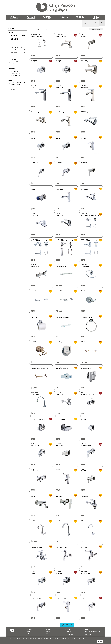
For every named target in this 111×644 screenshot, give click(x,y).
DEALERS (34, 23)
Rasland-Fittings (16, 76)
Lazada (67, 636)
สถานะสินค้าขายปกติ (16, 83)
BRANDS (48, 630)
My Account (101, 23)
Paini (47, 635)
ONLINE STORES (69, 634)
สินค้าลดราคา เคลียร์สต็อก (17, 85)
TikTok (86, 636)
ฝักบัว (28, 633)
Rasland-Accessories (17, 73)
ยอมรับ (100, 641)
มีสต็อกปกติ (13, 89)
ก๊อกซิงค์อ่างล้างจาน (16, 51)
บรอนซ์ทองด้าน (15, 64)
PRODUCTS (12, 23)
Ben (15, 39)
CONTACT (87, 630)
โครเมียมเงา (14, 62)
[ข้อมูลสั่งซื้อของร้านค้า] (96, 29)
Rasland (17, 35)
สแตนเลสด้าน (14, 60)
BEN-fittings (15, 71)
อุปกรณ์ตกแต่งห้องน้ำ (16, 47)
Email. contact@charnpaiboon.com (93, 631)
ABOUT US (57, 23)
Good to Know (45, 23)
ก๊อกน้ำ (13, 49)
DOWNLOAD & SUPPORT (71, 631)
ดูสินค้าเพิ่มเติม (67, 625)
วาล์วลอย (14, 53)
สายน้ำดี (28, 635)
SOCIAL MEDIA (88, 634)
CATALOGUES (23, 23)
